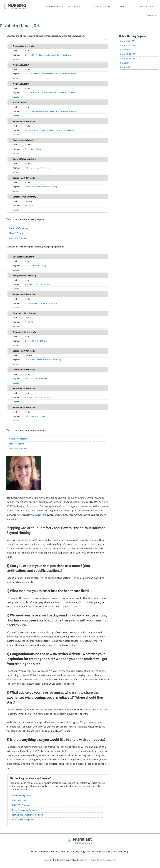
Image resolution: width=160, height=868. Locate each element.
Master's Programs (17, 233)
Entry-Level (125, 6)
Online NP (125, 63)
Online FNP (125, 50)
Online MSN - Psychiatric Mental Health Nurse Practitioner (48, 55)
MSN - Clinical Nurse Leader (36, 378)
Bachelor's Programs (18, 228)
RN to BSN (29, 205)
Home (34, 851)
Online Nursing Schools (22, 795)
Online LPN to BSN (128, 54)
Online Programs (54, 6)
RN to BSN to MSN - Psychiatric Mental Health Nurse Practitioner (50, 130)
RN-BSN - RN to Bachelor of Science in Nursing (43, 360)
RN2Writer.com (38, 515)
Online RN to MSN (128, 45)
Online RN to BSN (128, 41)
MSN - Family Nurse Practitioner (38, 168)
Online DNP (125, 67)
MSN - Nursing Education (35, 416)
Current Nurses (77, 6)
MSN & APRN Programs (102, 6)
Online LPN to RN (128, 58)
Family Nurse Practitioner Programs (28, 815)
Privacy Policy (94, 851)
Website (16, 59)
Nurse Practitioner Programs (25, 810)
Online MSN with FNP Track (36, 341)
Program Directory (49, 851)
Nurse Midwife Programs (23, 820)
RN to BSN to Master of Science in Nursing (41, 187)
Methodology (78, 851)
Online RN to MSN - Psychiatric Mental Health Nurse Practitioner (50, 92)
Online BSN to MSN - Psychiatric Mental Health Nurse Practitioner (51, 74)
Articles (65, 851)
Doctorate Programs (18, 238)
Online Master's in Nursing (35, 149)
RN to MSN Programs (21, 805)
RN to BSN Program (21, 800)
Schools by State (146, 6)
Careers (151, 16)
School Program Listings (116, 851)
